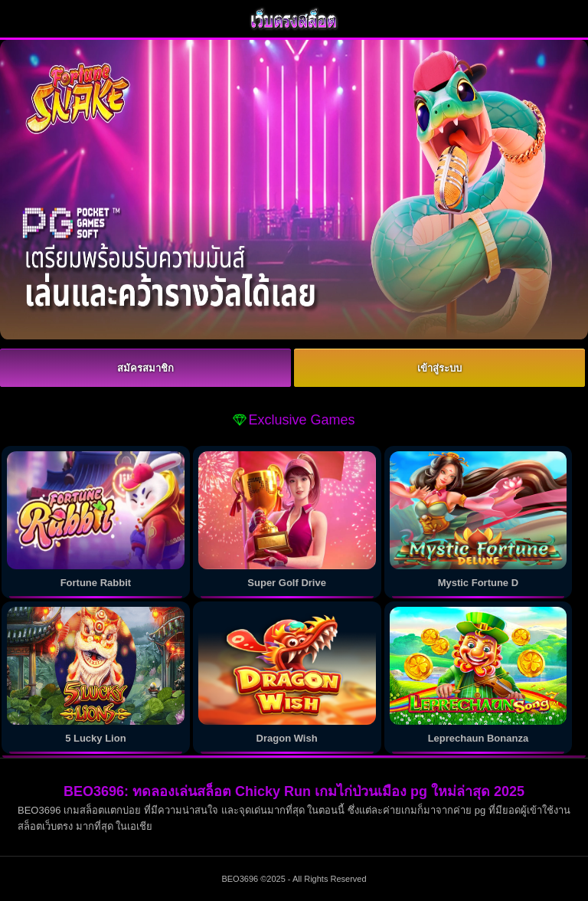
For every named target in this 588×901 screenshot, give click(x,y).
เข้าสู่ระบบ (439, 368)
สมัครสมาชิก (145, 368)
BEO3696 (240, 879)
